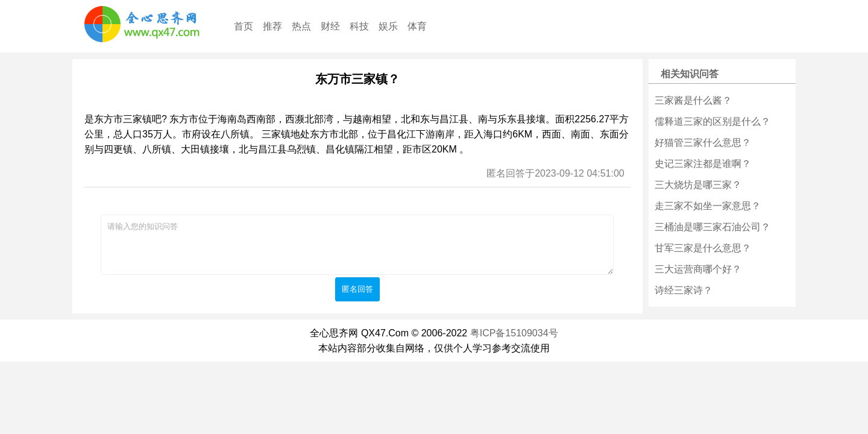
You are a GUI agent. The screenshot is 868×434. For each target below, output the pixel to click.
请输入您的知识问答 (357, 245)
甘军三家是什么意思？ (703, 248)
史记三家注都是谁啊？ (703, 164)
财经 (330, 26)
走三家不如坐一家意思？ (708, 206)
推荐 (272, 26)
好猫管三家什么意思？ (703, 143)
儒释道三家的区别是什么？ (712, 121)
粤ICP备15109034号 (514, 333)
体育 (417, 26)
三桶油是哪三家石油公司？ (712, 227)
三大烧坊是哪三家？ (698, 185)
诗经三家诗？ (684, 290)
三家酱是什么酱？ (693, 100)
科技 (359, 26)
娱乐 (388, 26)
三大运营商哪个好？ (698, 269)
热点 (301, 26)
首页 (244, 26)
